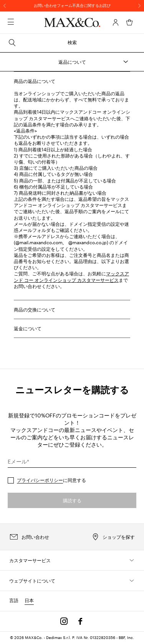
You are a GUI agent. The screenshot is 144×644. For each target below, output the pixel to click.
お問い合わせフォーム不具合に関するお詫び (72, 5)
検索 (42, 43)
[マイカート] (129, 22)
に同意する (51, 480)
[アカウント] (116, 22)
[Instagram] (64, 621)
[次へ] (139, 6)
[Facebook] (80, 621)
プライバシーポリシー (40, 480)
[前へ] (5, 6)
